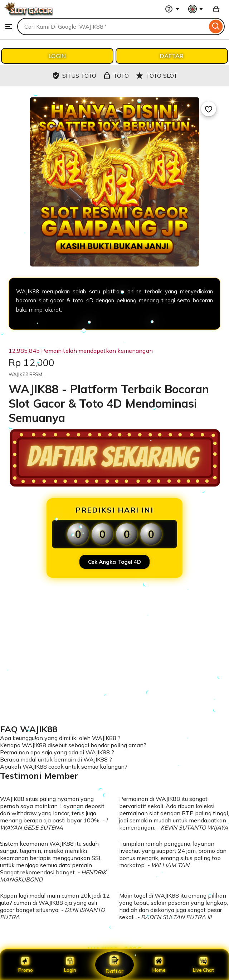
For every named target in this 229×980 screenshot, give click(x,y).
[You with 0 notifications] (196, 9)
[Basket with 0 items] (216, 9)
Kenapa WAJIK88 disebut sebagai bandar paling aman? (73, 745)
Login (70, 965)
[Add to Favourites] (209, 109)
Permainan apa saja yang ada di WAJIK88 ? (57, 752)
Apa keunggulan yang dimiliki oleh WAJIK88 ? (60, 738)
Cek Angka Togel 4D (114, 562)
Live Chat (203, 965)
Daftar (114, 964)
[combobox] (112, 27)
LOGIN (57, 56)
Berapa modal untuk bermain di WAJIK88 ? (56, 759)
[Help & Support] (172, 9)
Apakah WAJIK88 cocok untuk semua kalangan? (64, 767)
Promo (26, 965)
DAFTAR (172, 56)
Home (159, 965)
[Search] (216, 27)
